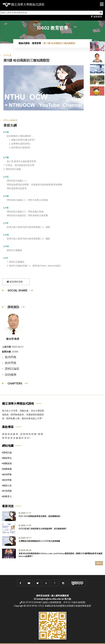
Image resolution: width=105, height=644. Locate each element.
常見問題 (7, 491)
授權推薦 (7, 469)
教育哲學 (37, 43)
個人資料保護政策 (60, 596)
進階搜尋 (97, 17)
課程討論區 (12, 369)
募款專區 (8, 427)
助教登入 (7, 496)
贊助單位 (7, 458)
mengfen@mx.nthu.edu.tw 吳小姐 (54, 599)
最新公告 (7, 486)
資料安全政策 (43, 596)
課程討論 (7, 453)
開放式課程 (24, 43)
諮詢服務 (11, 375)
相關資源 (7, 463)
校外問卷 (11, 363)
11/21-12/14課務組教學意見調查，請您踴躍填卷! (40, 516)
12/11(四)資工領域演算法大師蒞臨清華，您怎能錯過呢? (43, 529)
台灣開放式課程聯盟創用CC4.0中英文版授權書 (39, 541)
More (99, 563)
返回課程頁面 (15, 282)
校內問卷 (11, 357)
